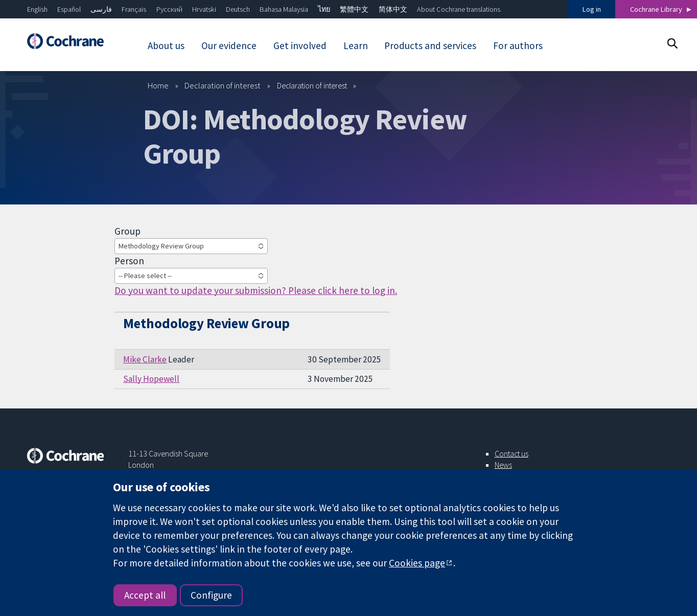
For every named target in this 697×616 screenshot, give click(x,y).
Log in (592, 9)
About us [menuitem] (166, 45)
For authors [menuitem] (518, 45)
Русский (169, 9)
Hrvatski (204, 9)
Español (69, 9)
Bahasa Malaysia (284, 9)
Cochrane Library (656, 9)
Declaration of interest (223, 85)
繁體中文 (354, 9)
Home (158, 85)
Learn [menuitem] (356, 45)
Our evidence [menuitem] (229, 45)
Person (129, 261)
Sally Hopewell (151, 379)
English (37, 9)
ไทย (324, 9)
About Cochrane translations (459, 9)
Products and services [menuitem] (430, 45)
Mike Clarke (145, 359)
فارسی (101, 9)
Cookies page (417, 563)
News (503, 465)
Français (134, 9)
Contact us (512, 453)
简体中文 (393, 9)
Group (127, 231)
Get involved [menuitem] (300, 45)
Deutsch (238, 9)
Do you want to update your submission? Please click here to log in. (256, 290)
